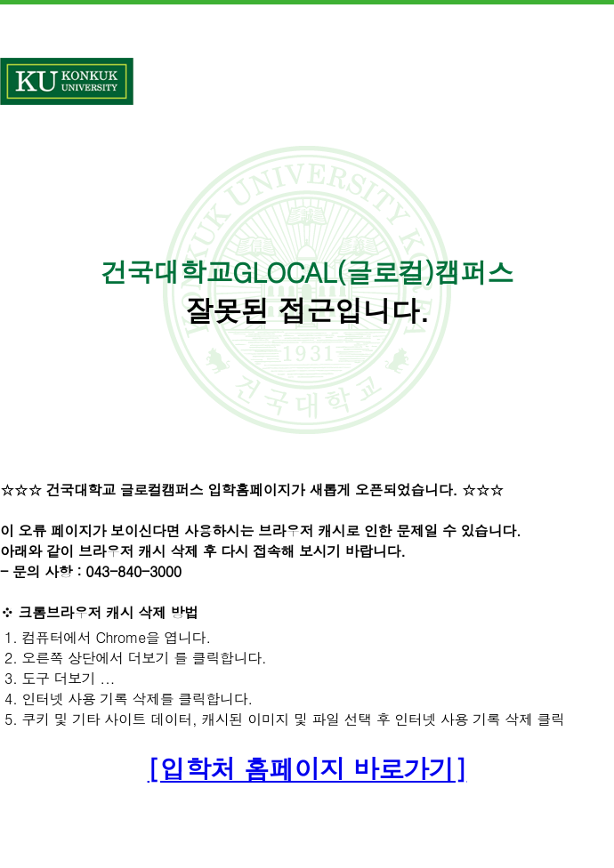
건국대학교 (67, 81)
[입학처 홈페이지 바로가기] (307, 768)
